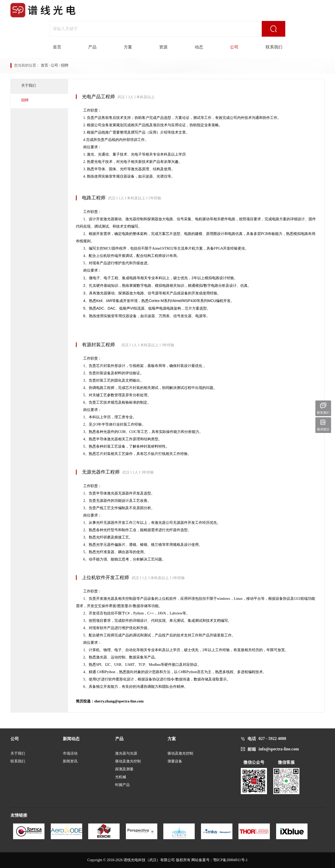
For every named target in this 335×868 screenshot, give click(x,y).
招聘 (25, 100)
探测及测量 (124, 769)
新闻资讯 (70, 761)
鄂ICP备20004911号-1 (230, 860)
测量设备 (175, 761)
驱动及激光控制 (128, 761)
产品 (92, 47)
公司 (234, 47)
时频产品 (122, 785)
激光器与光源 (126, 753)
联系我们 (274, 47)
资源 (163, 47)
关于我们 (29, 86)
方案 (128, 47)
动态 (199, 47)
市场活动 (70, 753)
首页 (57, 47)
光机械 (121, 777)
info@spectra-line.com (279, 749)
